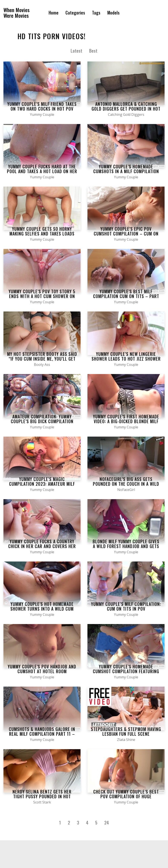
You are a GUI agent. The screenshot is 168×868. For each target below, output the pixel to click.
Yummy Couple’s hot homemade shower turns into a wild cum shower (42, 609)
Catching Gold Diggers (126, 115)
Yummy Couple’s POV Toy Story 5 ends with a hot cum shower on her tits (42, 296)
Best (93, 51)
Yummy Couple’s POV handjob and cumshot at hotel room (42, 669)
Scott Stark (42, 802)
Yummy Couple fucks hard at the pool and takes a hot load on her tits (42, 171)
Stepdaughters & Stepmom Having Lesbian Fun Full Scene (126, 731)
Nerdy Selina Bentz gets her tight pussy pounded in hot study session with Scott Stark (42, 796)
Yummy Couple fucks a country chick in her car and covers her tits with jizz (42, 546)
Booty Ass (42, 365)
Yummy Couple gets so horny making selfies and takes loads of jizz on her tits (42, 234)
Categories (75, 13)
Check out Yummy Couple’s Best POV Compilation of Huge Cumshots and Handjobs (126, 796)
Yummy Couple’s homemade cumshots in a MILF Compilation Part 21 (126, 171)
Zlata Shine (126, 740)
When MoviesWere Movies (17, 13)
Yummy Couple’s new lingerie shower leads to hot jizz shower (126, 356)
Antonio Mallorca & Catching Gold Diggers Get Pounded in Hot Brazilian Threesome (126, 109)
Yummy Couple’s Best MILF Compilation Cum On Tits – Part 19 (126, 296)
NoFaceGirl (126, 490)
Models (113, 13)
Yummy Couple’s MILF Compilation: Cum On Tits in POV (126, 606)
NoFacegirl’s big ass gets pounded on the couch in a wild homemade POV (126, 484)
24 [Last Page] (107, 823)
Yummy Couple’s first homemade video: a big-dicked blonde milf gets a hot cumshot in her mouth (126, 421)
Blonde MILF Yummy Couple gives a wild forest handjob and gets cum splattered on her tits (126, 546)
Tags (96, 13)
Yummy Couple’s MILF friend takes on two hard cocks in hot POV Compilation (42, 109)
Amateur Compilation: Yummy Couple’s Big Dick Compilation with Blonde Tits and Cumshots (42, 421)
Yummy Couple (42, 115)
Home (54, 13)
